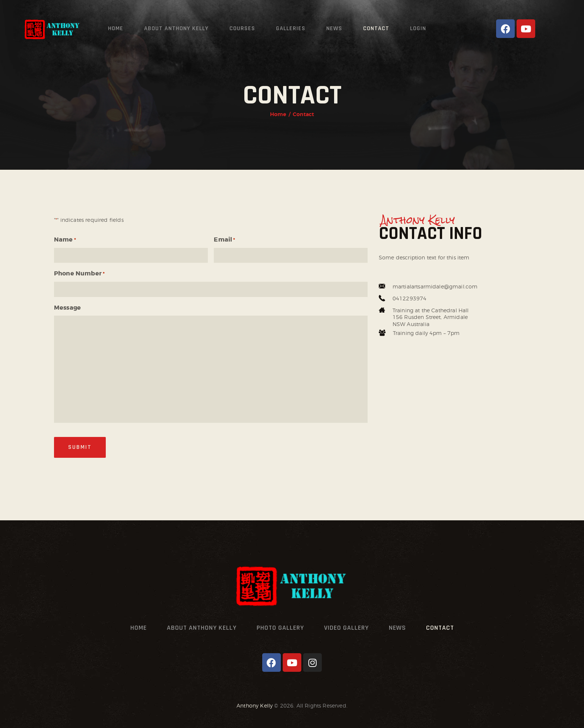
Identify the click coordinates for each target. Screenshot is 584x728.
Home (278, 114)
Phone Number (79, 274)
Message (67, 308)
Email (224, 240)
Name (65, 240)
